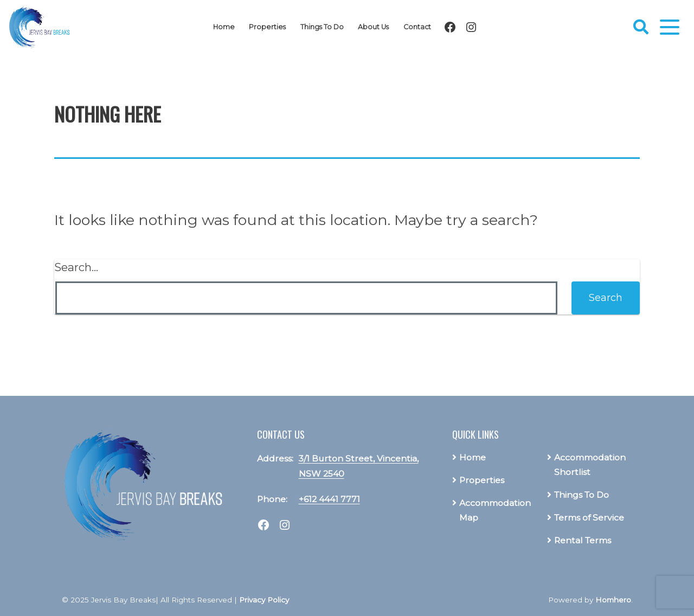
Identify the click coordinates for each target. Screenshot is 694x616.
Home (224, 27)
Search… (76, 267)
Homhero (613, 600)
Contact (417, 27)
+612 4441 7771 (329, 499)
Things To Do (322, 27)
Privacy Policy (264, 600)
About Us (373, 27)
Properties (267, 27)
